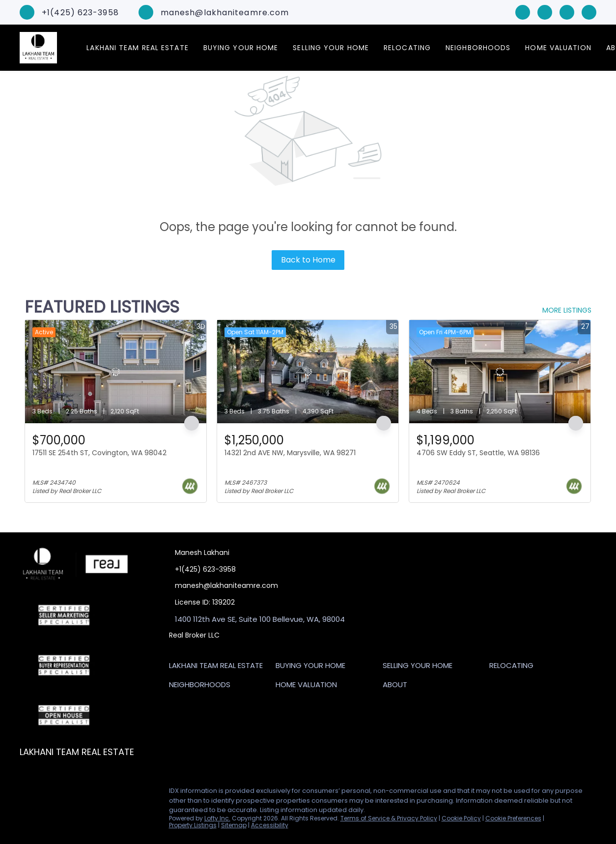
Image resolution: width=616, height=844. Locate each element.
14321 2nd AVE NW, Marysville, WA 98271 (290, 453)
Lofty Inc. (217, 818)
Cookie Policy (461, 818)
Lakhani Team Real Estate (137, 48)
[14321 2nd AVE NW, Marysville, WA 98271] (308, 372)
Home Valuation (558, 48)
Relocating (407, 48)
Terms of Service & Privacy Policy (389, 818)
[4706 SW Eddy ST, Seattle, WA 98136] (500, 372)
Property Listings (193, 825)
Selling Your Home (331, 48)
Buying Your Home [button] (241, 48)
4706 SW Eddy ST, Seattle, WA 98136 (478, 453)
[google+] (589, 12)
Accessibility (270, 825)
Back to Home (308, 260)
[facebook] (523, 12)
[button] (218, 667)
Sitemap (234, 825)
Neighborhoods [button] (478, 48)
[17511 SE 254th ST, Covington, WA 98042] (116, 372)
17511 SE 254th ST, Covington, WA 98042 (99, 453)
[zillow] (567, 12)
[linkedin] (545, 12)
